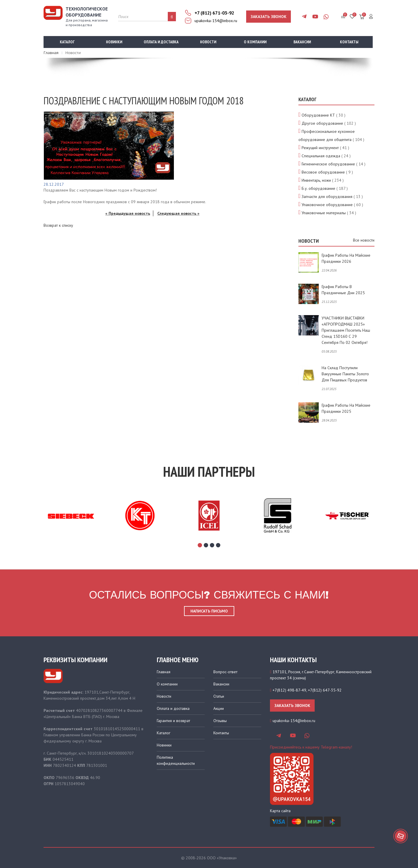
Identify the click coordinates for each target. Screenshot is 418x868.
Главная (164, 672)
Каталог (67, 42)
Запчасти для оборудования (327, 197)
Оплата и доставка (161, 42)
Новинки (114, 42)
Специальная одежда (321, 156)
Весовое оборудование (323, 172)
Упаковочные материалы (324, 213)
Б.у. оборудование (318, 188)
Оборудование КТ (318, 115)
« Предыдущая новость (128, 213)
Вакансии (302, 42)
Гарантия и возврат (173, 721)
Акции (219, 708)
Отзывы (220, 721)
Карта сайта (280, 811)
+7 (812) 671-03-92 (214, 13)
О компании (255, 42)
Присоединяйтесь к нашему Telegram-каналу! (311, 747)
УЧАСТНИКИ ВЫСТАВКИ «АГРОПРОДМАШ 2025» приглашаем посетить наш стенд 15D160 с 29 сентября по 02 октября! (346, 330)
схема (299, 678)
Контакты (349, 42)
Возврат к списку (58, 225)
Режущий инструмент (320, 148)
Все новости (364, 240)
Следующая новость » (178, 213)
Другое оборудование (322, 123)
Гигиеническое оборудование (328, 164)
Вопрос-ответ (225, 672)
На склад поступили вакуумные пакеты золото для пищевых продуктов (345, 374)
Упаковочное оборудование (327, 205)
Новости (208, 42)
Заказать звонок (269, 17)
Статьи (219, 696)
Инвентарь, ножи (316, 180)
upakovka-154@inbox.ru (216, 21)
